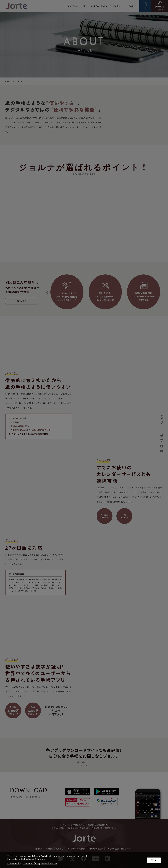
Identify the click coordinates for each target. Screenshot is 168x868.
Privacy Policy (14, 863)
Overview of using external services (40, 863)
